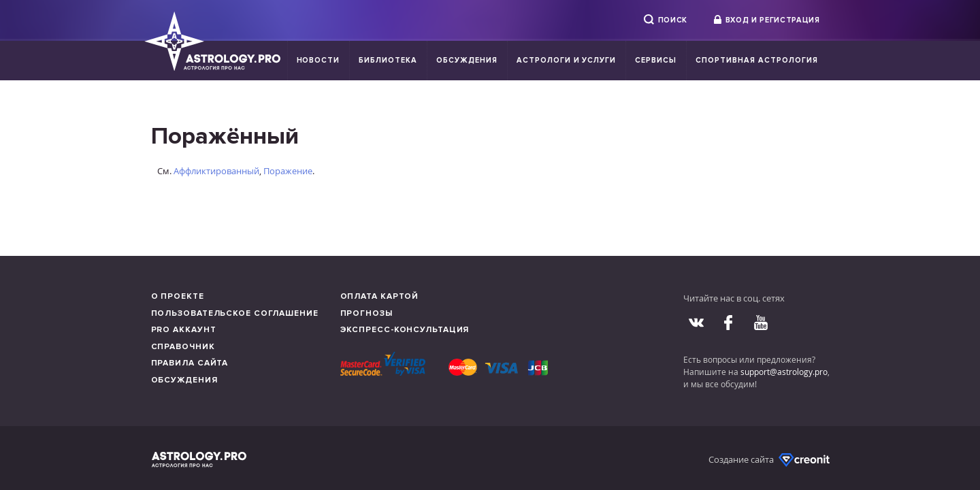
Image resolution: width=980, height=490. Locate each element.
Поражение (288, 171)
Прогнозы (366, 313)
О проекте (178, 296)
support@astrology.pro (784, 372)
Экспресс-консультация (405, 330)
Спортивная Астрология (756, 60)
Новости (318, 60)
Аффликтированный (216, 171)
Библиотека (388, 60)
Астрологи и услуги (567, 60)
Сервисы (656, 60)
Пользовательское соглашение (235, 313)
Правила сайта (190, 363)
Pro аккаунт (184, 330)
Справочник (183, 347)
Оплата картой (380, 296)
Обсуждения (467, 60)
